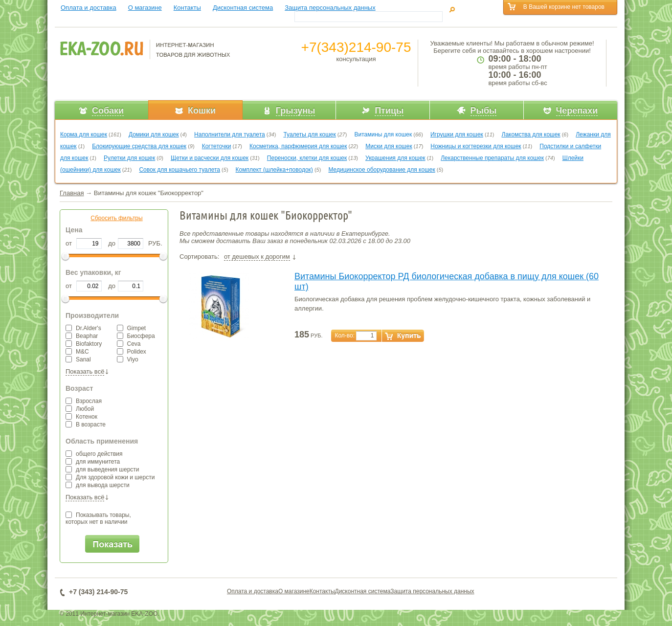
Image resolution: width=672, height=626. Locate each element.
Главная (72, 193)
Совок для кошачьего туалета (179, 170)
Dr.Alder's (83, 328)
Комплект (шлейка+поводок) (274, 170)
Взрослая (84, 401)
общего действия (94, 454)
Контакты (187, 8)
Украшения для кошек (395, 158)
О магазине (145, 8)
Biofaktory (84, 344)
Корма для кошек (84, 134)
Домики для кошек (154, 134)
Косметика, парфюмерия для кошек (298, 146)
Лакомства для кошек (531, 134)
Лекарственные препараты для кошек (492, 158)
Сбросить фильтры (116, 218)
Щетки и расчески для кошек (210, 158)
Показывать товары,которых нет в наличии (98, 518)
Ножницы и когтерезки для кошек (476, 146)
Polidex (132, 352)
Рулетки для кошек (129, 158)
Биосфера (136, 336)
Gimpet (132, 328)
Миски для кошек (389, 146)
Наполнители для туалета (230, 134)
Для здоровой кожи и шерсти (110, 477)
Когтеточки (217, 146)
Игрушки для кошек (457, 134)
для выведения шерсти (102, 469)
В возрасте (86, 425)
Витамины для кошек (383, 134)
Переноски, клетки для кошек (307, 158)
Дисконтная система (243, 8)
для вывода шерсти (98, 485)
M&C (77, 352)
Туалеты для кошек (309, 134)
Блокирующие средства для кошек (139, 146)
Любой (80, 409)
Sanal (78, 359)
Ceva (129, 344)
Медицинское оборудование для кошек (381, 170)
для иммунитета (93, 462)
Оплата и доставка (89, 8)
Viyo (128, 359)
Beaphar (82, 336)
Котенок (81, 417)
